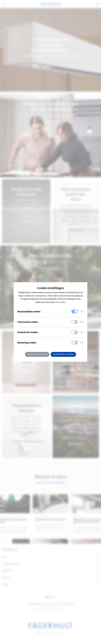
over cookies (60, 302)
